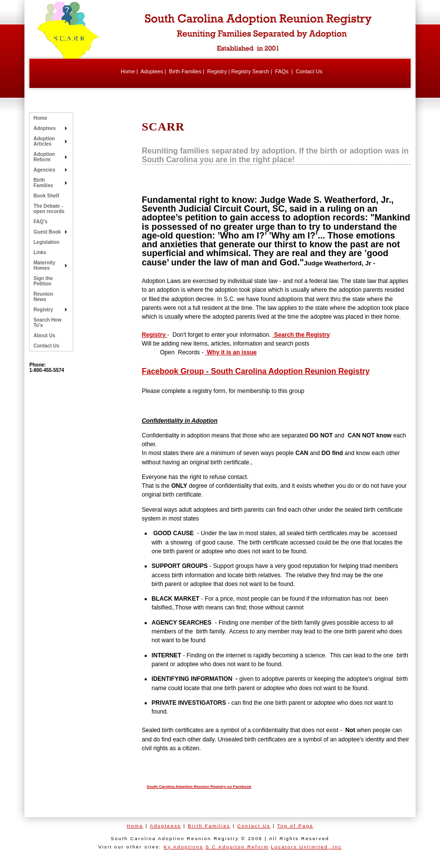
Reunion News (44, 297)
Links (40, 252)
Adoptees (152, 71)
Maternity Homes (44, 265)
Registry (217, 71)
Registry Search (250, 71)
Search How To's (48, 323)
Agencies (44, 170)
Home (128, 71)
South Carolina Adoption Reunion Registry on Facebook (199, 787)
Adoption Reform (44, 157)
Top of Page (295, 826)
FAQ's (41, 222)
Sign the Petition (43, 281)
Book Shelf (46, 196)
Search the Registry (301, 335)
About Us (44, 336)
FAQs (282, 71)
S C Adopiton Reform (237, 847)
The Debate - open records (49, 209)
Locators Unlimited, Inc (306, 847)
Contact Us (309, 71)
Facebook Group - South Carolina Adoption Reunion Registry (256, 371)
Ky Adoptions (184, 847)
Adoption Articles (44, 141)
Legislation (47, 242)
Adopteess (165, 826)
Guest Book (47, 232)
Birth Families (185, 71)
